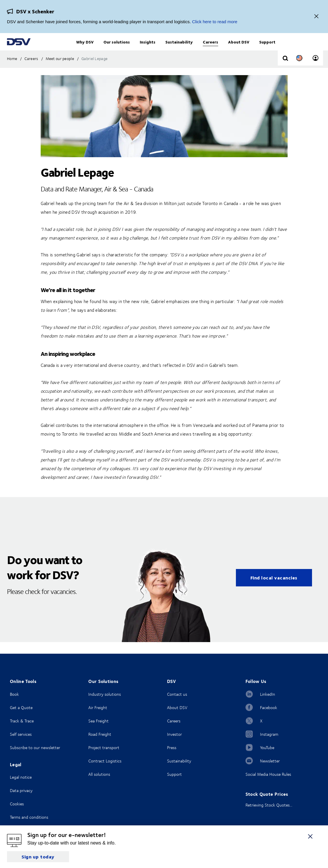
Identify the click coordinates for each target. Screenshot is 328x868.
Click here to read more (215, 22)
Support (174, 774)
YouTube (267, 748)
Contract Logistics (105, 761)
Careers (174, 721)
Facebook (269, 707)
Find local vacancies (274, 589)
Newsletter (270, 761)
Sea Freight (98, 721)
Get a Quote (21, 707)
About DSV (177, 707)
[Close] (316, 17)
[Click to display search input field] (285, 70)
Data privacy (21, 790)
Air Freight (98, 707)
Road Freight (100, 734)
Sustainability (179, 761)
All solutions (99, 774)
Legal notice (21, 777)
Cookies (17, 804)
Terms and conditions (29, 817)
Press (172, 748)
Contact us (177, 694)
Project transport (104, 748)
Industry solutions (105, 694)
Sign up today (38, 857)
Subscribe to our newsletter (35, 748)
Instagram (269, 734)
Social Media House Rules (268, 774)
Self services (21, 734)
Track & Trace (22, 721)
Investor (174, 734)
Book (14, 694)
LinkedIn (268, 694)
